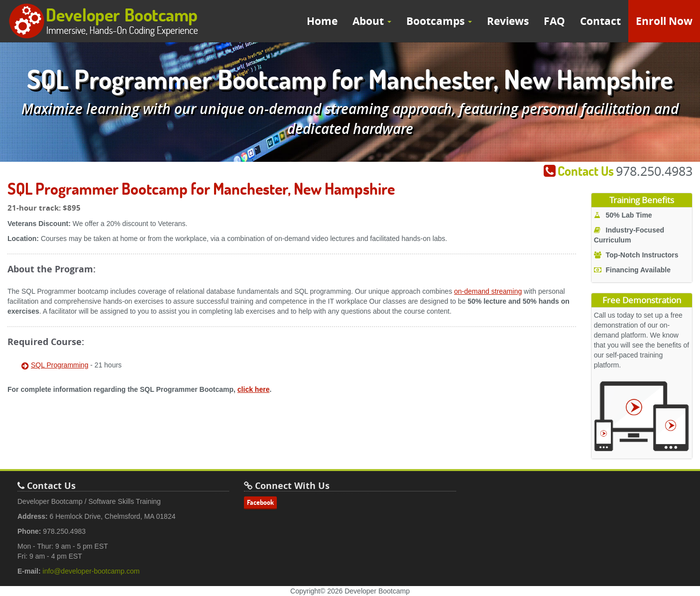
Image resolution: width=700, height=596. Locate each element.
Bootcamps (439, 21)
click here (254, 389)
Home (322, 21)
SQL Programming (59, 365)
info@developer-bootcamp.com (91, 571)
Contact (600, 21)
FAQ (554, 21)
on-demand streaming (488, 291)
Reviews (508, 21)
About (372, 21)
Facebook (260, 502)
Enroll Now (664, 21)
